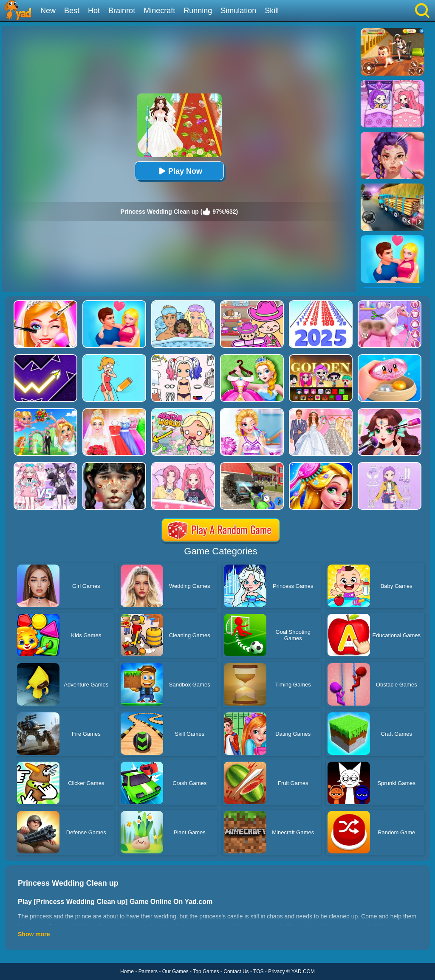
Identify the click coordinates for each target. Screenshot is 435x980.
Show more (34, 934)
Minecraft (159, 11)
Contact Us (236, 972)
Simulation (238, 11)
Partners (148, 972)
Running (198, 11)
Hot (94, 11)
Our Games (175, 972)
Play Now (179, 171)
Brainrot (122, 11)
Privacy (276, 972)
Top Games (206, 972)
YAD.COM (303, 972)
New (48, 11)
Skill (272, 11)
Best (72, 11)
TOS (258, 972)
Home (127, 972)
